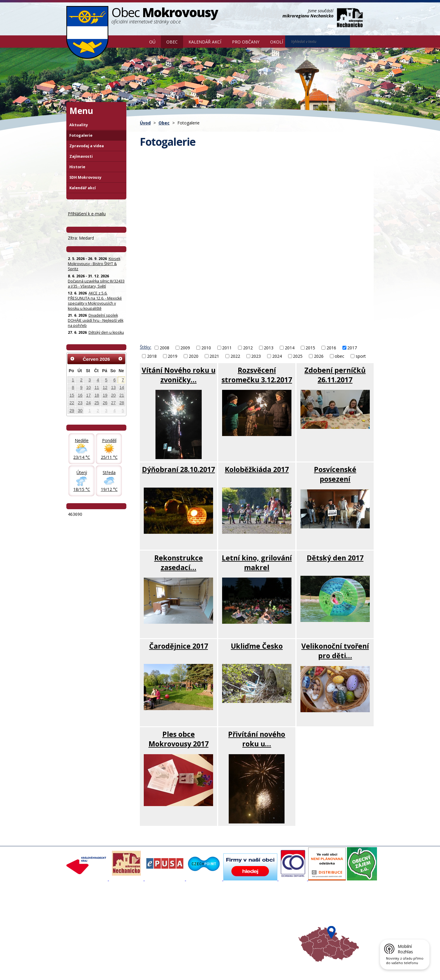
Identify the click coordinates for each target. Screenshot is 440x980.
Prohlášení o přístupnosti (204, 966)
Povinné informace (87, 919)
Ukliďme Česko (257, 646)
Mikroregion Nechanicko (262, 919)
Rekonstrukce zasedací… (179, 563)
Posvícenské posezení (335, 474)
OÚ (152, 42)
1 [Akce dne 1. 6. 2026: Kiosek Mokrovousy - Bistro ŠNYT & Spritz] (73, 380)
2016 (331, 348)
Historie (77, 167)
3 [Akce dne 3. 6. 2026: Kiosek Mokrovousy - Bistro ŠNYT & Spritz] (90, 380)
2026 (319, 356)
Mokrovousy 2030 (200, 919)
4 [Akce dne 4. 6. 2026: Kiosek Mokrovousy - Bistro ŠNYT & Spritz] (98, 380)
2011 (227, 348)
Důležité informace (200, 925)
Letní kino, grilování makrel (257, 563)
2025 (298, 356)
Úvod (135, 41)
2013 (269, 348)
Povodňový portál (199, 914)
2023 (256, 356)
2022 (235, 356)
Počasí (246, 930)
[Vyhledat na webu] (318, 41)
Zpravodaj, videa (142, 919)
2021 (214, 356)
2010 (206, 348)
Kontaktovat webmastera (129, 966)
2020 (194, 356)
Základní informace (87, 909)
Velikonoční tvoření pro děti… (335, 651)
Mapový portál (196, 909)
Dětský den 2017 (335, 558)
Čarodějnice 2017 (179, 646)
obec (339, 356)
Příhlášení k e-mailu (87, 214)
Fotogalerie (81, 135)
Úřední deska (82, 930)
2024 (277, 356)
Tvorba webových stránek (114, 971)
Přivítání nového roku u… (257, 739)
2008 (164, 348)
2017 (352, 348)
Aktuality (79, 125)
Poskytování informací (90, 925)
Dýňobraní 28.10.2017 (178, 469)
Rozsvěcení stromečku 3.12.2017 (257, 375)
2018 (152, 356)
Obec (172, 42)
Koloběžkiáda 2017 (257, 469)
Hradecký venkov (256, 925)
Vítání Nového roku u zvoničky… (179, 375)
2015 (310, 348)
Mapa (245, 936)
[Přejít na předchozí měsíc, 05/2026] (72, 359)
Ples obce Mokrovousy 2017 (179, 739)
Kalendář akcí (205, 42)
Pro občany (246, 42)
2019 (173, 356)
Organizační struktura (89, 914)
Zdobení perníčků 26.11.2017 (335, 375)
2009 (185, 348)
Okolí (277, 42)
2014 (290, 348)
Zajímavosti (81, 156)
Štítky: (146, 347)
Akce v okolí (251, 909)
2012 (248, 348)
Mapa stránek (167, 966)
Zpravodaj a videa (87, 146)
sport (361, 356)
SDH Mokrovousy (85, 177)
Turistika (248, 914)
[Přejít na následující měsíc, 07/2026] (120, 359)
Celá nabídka (81, 936)
